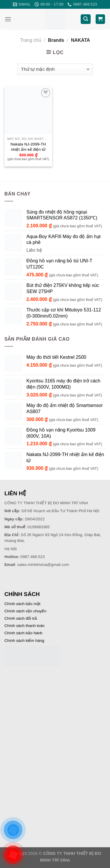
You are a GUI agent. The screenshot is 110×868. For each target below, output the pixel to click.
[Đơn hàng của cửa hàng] (55, 69)
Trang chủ (31, 40)
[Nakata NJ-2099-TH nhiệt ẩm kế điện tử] (28, 111)
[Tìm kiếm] (86, 19)
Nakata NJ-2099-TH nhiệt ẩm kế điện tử (28, 147)
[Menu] (8, 19)
